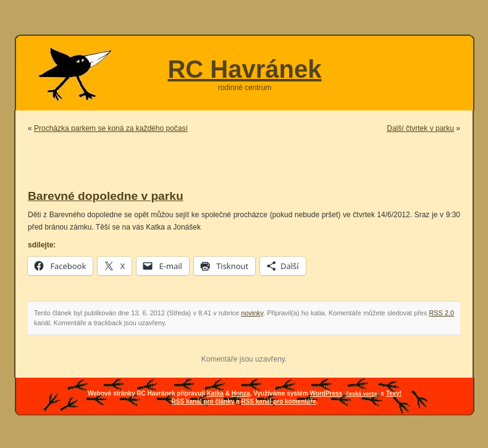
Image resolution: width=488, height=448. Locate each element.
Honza (241, 393)
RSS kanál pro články (203, 401)
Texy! (394, 393)
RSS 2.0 (442, 313)
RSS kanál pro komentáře (278, 401)
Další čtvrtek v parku (420, 128)
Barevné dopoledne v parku (106, 196)
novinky (252, 313)
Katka (215, 393)
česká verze (362, 394)
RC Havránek (244, 69)
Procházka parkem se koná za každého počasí (111, 128)
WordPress (326, 393)
